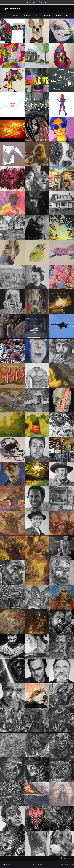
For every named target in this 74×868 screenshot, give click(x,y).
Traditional (15, 15)
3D (37, 15)
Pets (68, 15)
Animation (27, 15)
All (6, 15)
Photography (47, 15)
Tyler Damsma (12, 9)
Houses (59, 15)
